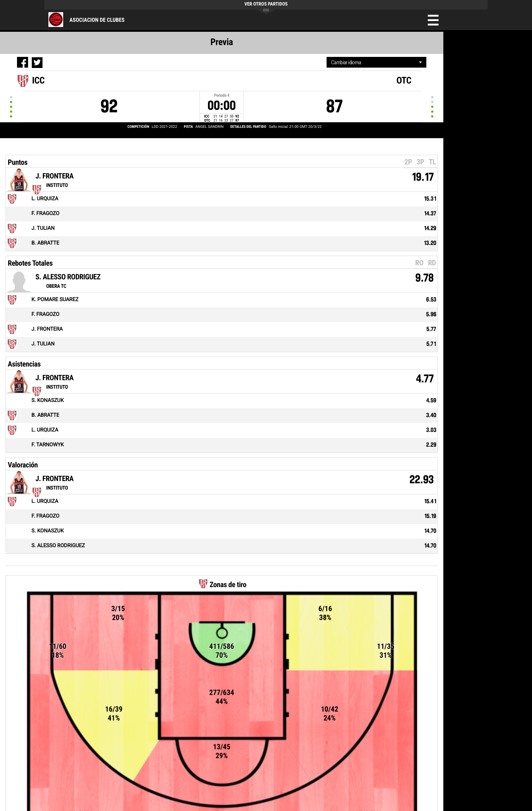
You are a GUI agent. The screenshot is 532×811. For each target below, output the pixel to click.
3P (420, 162)
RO (419, 263)
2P (408, 162)
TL (432, 162)
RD (432, 263)
